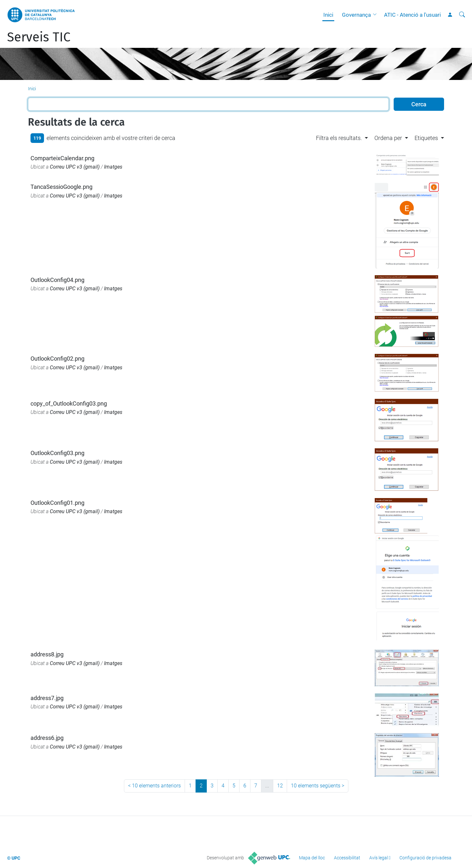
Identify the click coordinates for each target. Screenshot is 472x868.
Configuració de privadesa (425, 858)
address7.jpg (47, 698)
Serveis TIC (39, 37)
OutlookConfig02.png (57, 359)
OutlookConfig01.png (57, 503)
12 (280, 786)
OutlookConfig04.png (57, 280)
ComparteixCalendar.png (62, 158)
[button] (376, 15)
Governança (356, 15)
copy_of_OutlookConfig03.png (69, 403)
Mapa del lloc (312, 858)
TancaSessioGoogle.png (61, 187)
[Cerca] (462, 15)
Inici (328, 15)
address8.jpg (47, 654)
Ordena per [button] (388, 138)
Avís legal (379, 858)
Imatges (113, 167)
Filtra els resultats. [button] (339, 138)
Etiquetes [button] (426, 138)
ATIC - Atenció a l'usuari (412, 15)
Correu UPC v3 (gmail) (75, 167)
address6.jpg (47, 738)
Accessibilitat (347, 858)
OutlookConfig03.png (57, 453)
